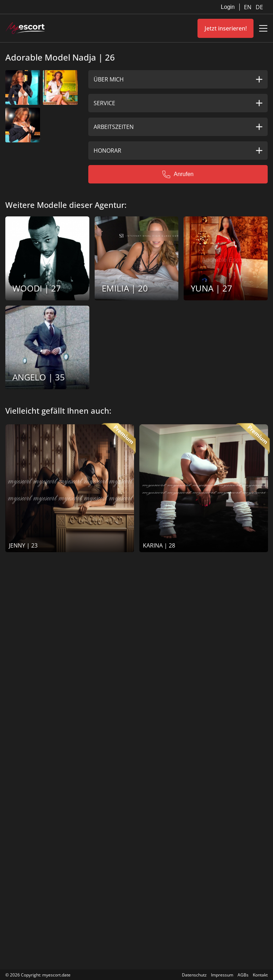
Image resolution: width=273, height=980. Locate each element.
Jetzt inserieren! (226, 28)
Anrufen (178, 174)
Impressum (222, 975)
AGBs (243, 975)
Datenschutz (194, 975)
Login (228, 7)
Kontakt (260, 975)
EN (248, 7)
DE (259, 7)
